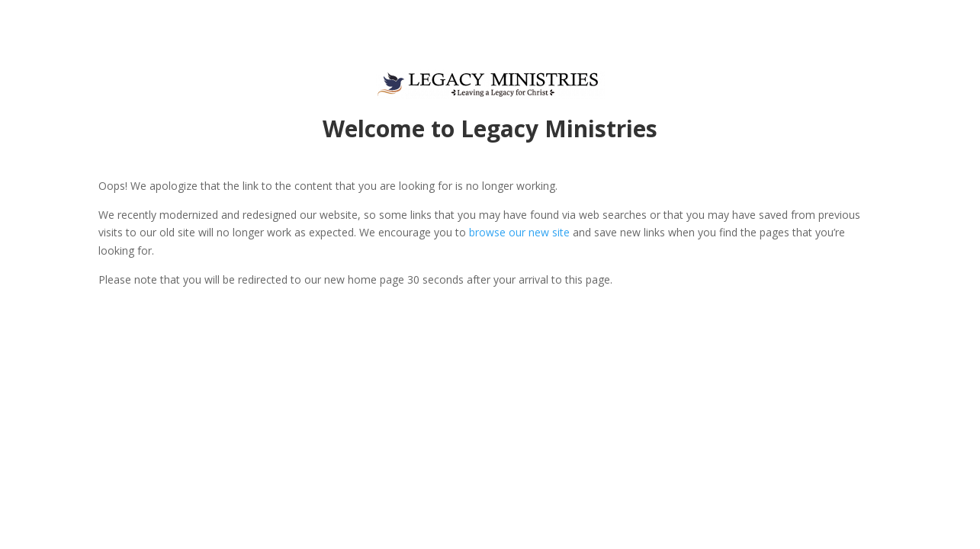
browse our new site (519, 232)
